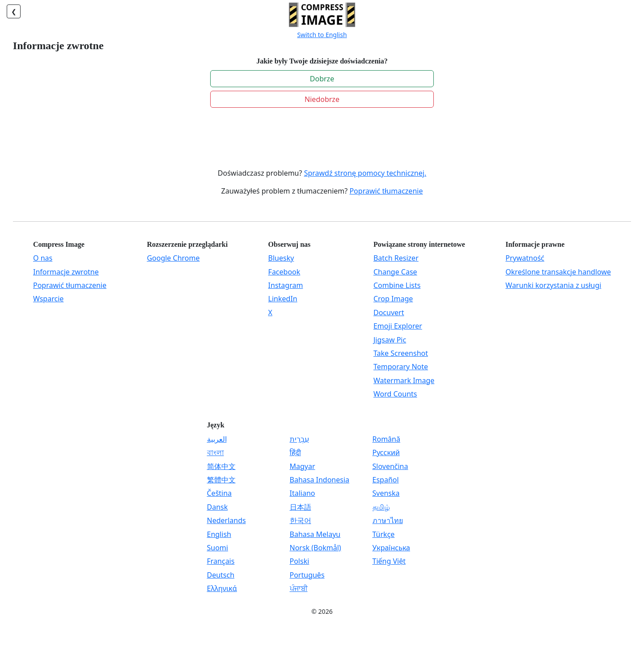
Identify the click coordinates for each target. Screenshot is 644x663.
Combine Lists (397, 285)
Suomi (218, 548)
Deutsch (221, 575)
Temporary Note (401, 367)
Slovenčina (390, 466)
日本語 (301, 507)
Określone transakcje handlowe (558, 272)
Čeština (220, 493)
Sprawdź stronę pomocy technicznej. (365, 173)
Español (386, 480)
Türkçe (384, 534)
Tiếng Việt (389, 561)
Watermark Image (404, 380)
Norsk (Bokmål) (316, 548)
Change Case (395, 272)
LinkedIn (283, 299)
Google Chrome (173, 258)
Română (386, 439)
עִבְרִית (299, 439)
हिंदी (295, 452)
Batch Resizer (396, 258)
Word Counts (395, 394)
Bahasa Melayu (315, 534)
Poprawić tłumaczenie (386, 191)
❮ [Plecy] (14, 11)
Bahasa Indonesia (320, 480)
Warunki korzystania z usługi (553, 285)
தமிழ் (381, 507)
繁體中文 (221, 480)
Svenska (386, 493)
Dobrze (322, 79)
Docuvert (389, 312)
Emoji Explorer (398, 326)
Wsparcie (48, 299)
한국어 (301, 520)
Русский (386, 452)
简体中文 (221, 466)
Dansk (218, 507)
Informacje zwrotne (66, 272)
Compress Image (59, 244)
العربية (217, 439)
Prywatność (525, 258)
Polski (300, 561)
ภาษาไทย (388, 520)
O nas (43, 258)
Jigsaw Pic (390, 340)
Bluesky (281, 258)
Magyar (303, 466)
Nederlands (227, 520)
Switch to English (322, 35)
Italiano (303, 493)
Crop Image (393, 299)
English (219, 534)
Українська (391, 548)
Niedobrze (322, 99)
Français (221, 561)
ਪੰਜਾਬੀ (299, 588)
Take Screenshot (401, 353)
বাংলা (216, 452)
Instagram (286, 285)
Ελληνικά (222, 588)
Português (307, 575)
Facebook (284, 272)
